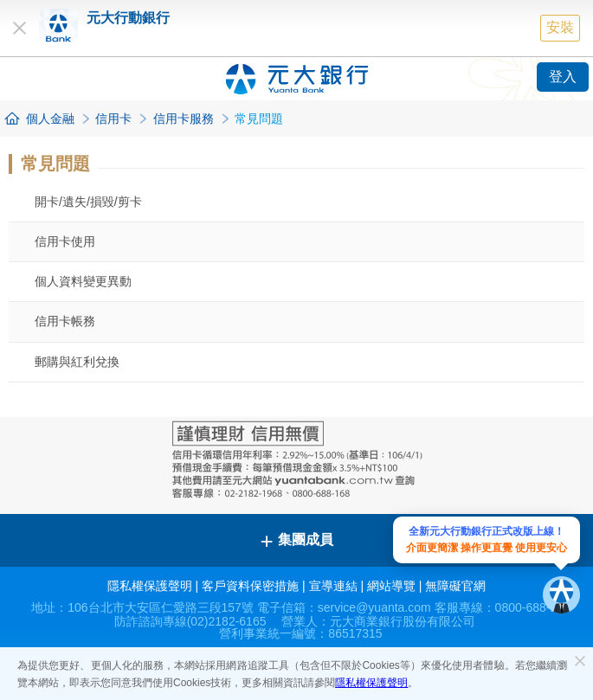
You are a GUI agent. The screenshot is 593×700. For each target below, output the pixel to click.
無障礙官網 (455, 586)
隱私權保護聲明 (371, 683)
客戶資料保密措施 (250, 586)
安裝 (560, 27)
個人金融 (50, 119)
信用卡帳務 (65, 321)
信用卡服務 (184, 119)
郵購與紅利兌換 (77, 362)
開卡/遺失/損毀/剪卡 (88, 202)
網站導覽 (391, 586)
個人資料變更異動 (83, 281)
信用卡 (113, 119)
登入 (563, 77)
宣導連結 (333, 586)
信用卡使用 (65, 241)
